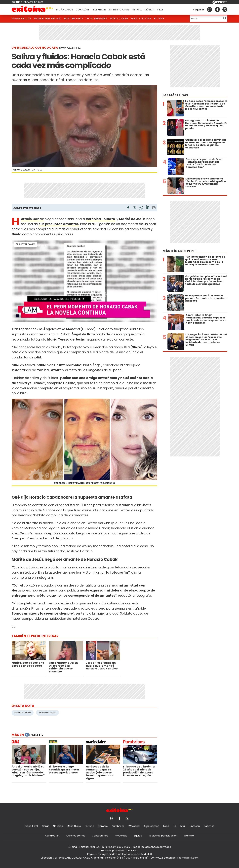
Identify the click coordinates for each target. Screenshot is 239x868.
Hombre (103, 826)
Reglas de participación (163, 836)
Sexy (160, 10)
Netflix (137, 10)
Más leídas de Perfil (180, 251)
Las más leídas (175, 95)
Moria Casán (119, 18)
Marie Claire (74, 826)
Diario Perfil (31, 826)
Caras (45, 826)
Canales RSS (52, 836)
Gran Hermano (96, 18)
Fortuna (89, 826)
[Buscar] (205, 19)
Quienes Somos (76, 836)
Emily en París (73, 18)
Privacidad (121, 836)
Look (166, 826)
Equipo (138, 836)
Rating (159, 18)
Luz (175, 826)
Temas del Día (21, 18)
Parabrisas (118, 826)
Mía (183, 826)
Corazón (82, 10)
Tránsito (189, 836)
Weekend (134, 826)
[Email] (154, 208)
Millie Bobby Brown (47, 18)
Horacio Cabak (23, 713)
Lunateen (194, 826)
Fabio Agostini (141, 18)
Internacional (119, 10)
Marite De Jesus (48, 713)
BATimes (209, 826)
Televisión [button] (99, 10)
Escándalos (64, 10)
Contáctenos (100, 836)
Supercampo (151, 826)
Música (149, 10)
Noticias (58, 826)
